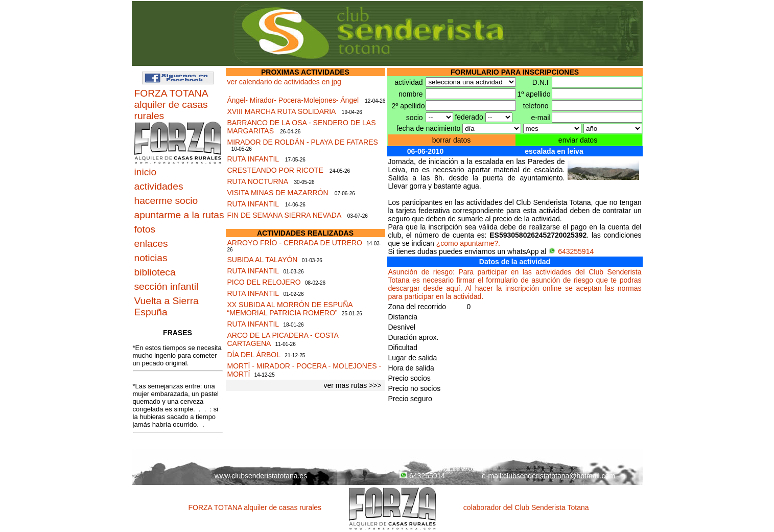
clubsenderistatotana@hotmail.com (559, 476)
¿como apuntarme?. (468, 243)
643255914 (571, 251)
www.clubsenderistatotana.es (261, 476)
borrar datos (451, 140)
